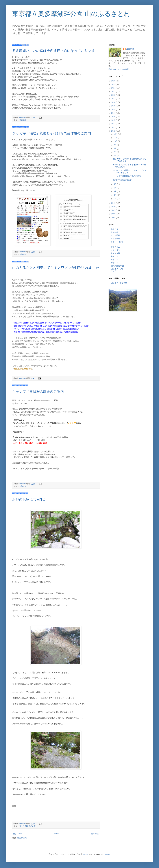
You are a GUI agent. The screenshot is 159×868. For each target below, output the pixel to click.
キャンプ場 (115, 253)
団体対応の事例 (117, 266)
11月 (116, 138)
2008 (114, 214)
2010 (114, 207)
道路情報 (23, 120)
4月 (115, 188)
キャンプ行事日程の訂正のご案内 (38, 392)
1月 (115, 199)
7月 (115, 152)
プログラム (115, 247)
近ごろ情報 (24, 826)
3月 (115, 191)
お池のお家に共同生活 (29, 499)
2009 (114, 210)
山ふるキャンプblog (119, 283)
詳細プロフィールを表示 (119, 69)
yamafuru (130, 49)
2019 (114, 106)
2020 (114, 102)
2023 (114, 92)
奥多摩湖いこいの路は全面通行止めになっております (54, 51)
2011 (114, 203)
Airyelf (86, 854)
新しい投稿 (18, 834)
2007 (114, 217)
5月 (115, 184)
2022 (114, 95)
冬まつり (115, 256)
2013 (114, 127)
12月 (116, 134)
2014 (114, 124)
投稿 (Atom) (22, 838)
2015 (114, 120)
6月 (115, 156)
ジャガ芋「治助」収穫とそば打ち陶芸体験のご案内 (52, 133)
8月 (115, 148)
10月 (116, 141)
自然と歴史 (33, 826)
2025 (114, 84)
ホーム (57, 834)
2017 (114, 113)
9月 (115, 145)
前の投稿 (95, 834)
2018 (114, 110)
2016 (114, 117)
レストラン (115, 250)
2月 (115, 195)
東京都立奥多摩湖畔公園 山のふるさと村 (71, 14)
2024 (114, 88)
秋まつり (115, 260)
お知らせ (23, 254)
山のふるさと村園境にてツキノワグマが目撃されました (56, 268)
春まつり (115, 263)
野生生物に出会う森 (23, 369)
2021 (114, 99)
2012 (114, 131)
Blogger (107, 854)
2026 (114, 81)
